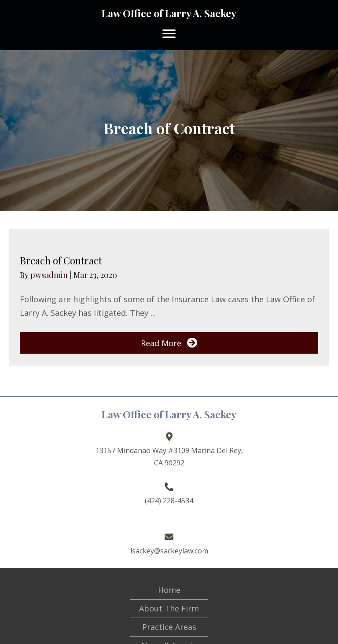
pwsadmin (50, 275)
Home (169, 590)
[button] (169, 343)
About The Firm (169, 608)
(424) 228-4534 (169, 501)
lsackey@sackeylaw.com (169, 551)
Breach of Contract (61, 260)
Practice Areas (169, 627)
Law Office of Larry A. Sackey (169, 13)
